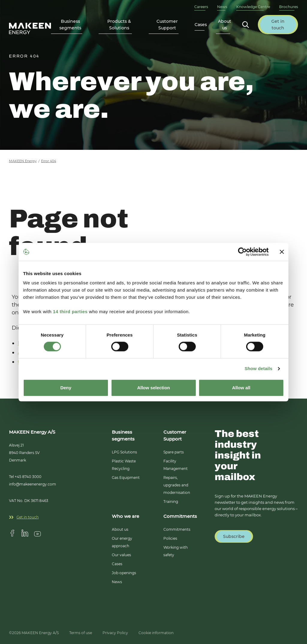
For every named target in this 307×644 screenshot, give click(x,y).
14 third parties (70, 312)
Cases (201, 25)
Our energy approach (122, 542)
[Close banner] (282, 252)
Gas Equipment (126, 478)
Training (171, 502)
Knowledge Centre (253, 7)
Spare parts (174, 452)
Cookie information (156, 633)
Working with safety (176, 551)
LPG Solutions (124, 452)
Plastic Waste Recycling (124, 465)
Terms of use (81, 633)
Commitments (177, 529)
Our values (121, 555)
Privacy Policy (115, 633)
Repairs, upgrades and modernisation (177, 485)
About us (120, 529)
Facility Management (176, 465)
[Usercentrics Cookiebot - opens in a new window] (242, 252)
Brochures (289, 7)
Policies (170, 538)
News (222, 7)
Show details (259, 369)
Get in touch (24, 517)
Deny (66, 388)
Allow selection (153, 388)
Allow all (241, 388)
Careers (201, 7)
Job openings (124, 573)
